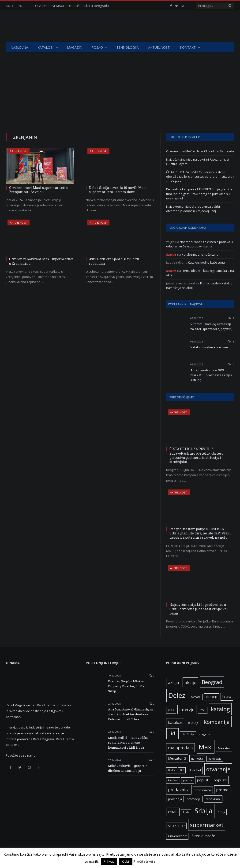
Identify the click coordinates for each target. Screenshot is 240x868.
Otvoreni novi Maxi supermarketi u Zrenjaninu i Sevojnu (39, 190)
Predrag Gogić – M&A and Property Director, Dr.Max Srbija (127, 686)
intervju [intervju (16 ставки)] (187, 710)
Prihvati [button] (109, 861)
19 (231, 318)
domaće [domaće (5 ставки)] (196, 697)
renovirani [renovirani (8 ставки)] (213, 799)
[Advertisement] (120, 88)
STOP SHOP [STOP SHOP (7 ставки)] (176, 826)
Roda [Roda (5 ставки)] (186, 812)
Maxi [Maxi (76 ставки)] (206, 747)
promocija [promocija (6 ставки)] (175, 799)
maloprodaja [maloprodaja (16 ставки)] (180, 748)
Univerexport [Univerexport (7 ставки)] (177, 836)
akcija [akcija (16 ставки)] (174, 682)
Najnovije (197, 304)
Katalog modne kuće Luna (200, 254)
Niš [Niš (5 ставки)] (182, 770)
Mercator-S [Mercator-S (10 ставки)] (177, 758)
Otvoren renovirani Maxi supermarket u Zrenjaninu (41, 261)
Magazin (75, 47)
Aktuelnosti (159, 47)
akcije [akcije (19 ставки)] (190, 682)
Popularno (177, 304)
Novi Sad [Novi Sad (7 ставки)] (195, 770)
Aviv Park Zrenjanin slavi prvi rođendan (114, 261)
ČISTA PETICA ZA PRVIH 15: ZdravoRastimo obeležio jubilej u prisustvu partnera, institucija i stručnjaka (200, 177)
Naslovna (19, 47)
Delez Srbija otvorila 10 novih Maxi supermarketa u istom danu (118, 190)
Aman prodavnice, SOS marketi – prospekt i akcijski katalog (212, 375)
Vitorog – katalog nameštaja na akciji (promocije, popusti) (211, 326)
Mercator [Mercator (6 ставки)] (224, 748)
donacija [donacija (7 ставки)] (212, 697)
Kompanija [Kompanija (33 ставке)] (217, 722)
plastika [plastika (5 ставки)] (188, 780)
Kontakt (188, 47)
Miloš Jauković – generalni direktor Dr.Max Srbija (128, 768)
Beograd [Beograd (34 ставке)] (212, 682)
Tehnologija (128, 47)
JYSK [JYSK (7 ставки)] (203, 710)
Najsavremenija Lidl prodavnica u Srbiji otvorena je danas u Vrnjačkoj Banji (194, 209)
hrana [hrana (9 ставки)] (227, 697)
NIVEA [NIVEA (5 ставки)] (172, 770)
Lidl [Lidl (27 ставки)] (172, 733)
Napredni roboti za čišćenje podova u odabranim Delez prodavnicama (199, 244)
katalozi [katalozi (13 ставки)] (175, 722)
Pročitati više (144, 861)
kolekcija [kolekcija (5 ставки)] (193, 723)
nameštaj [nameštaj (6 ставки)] (197, 758)
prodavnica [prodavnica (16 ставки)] (179, 790)
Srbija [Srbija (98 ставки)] (204, 811)
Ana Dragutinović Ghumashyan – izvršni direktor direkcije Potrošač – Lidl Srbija (131, 714)
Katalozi (45, 47)
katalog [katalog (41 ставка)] (220, 709)
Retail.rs (171, 254)
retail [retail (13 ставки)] (173, 812)
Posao (97, 47)
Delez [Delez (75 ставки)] (177, 695)
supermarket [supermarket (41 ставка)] (207, 825)
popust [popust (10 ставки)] (203, 780)
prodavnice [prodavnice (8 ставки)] (203, 790)
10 (231, 364)
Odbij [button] (126, 861)
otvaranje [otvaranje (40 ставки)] (218, 769)
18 (231, 341)
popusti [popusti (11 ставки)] (220, 780)
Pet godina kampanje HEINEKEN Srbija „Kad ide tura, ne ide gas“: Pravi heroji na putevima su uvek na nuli (199, 194)
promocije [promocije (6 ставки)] (194, 799)
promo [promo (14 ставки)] (222, 790)
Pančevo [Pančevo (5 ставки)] (173, 780)
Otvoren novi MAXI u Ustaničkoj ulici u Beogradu (72, 6)
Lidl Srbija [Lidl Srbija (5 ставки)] (188, 734)
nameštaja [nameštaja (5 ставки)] (215, 759)
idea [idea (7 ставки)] (171, 710)
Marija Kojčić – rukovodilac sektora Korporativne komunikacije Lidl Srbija (128, 743)
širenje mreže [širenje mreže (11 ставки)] (203, 836)
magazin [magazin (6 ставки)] (204, 734)
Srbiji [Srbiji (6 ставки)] (221, 812)
